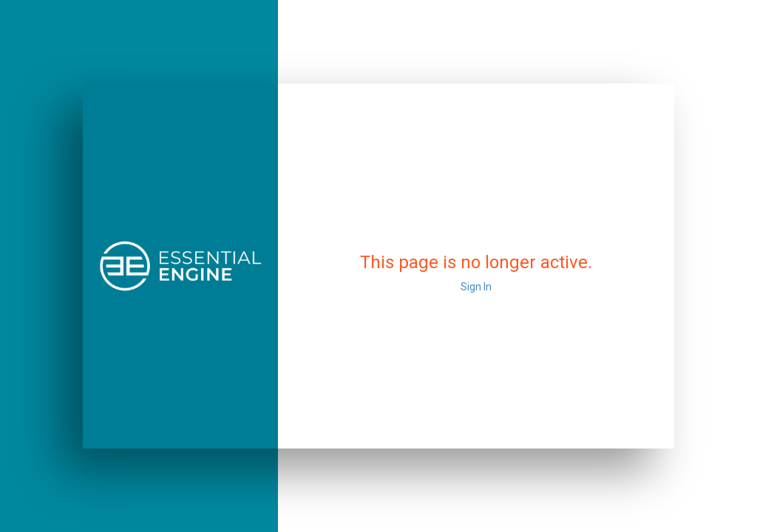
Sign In (476, 287)
